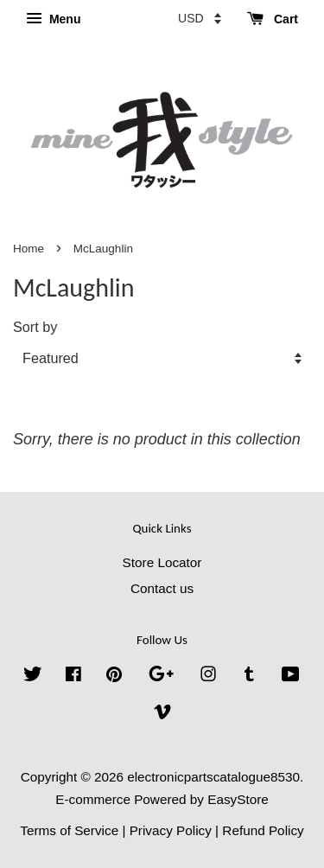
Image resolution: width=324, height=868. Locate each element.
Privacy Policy (171, 830)
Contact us (162, 588)
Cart (273, 19)
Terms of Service (69, 830)
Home (29, 249)
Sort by (35, 327)
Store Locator (162, 562)
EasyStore (238, 799)
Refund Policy (263, 830)
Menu (53, 19)
